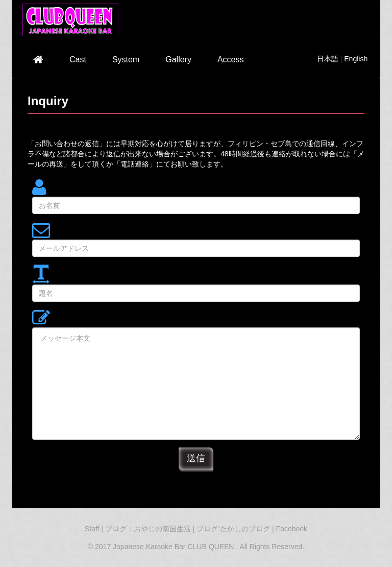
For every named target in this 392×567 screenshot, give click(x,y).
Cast (78, 60)
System (126, 60)
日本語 (328, 59)
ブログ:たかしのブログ (234, 529)
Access (231, 60)
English (356, 59)
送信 (196, 458)
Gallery (178, 60)
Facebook (292, 529)
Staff (92, 529)
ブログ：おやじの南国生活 (149, 529)
